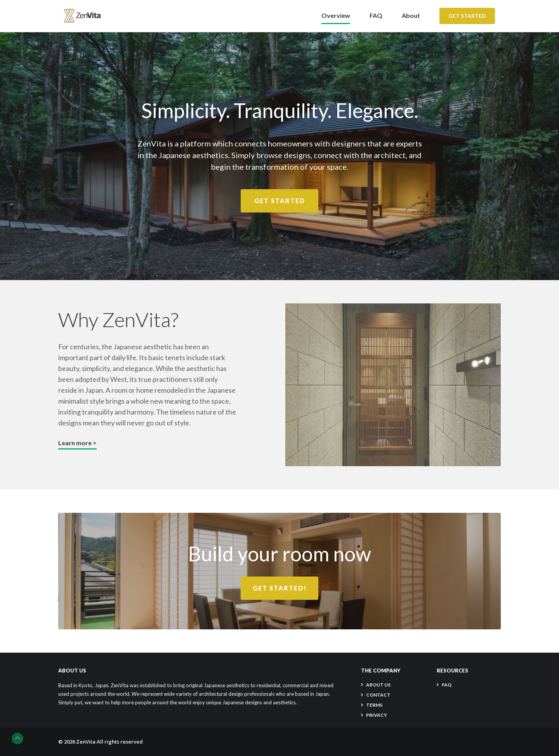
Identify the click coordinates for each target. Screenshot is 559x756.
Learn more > (77, 443)
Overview (336, 15)
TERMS (374, 705)
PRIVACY (377, 715)
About (411, 15)
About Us (378, 685)
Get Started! (280, 588)
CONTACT (378, 695)
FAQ (376, 15)
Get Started (467, 16)
